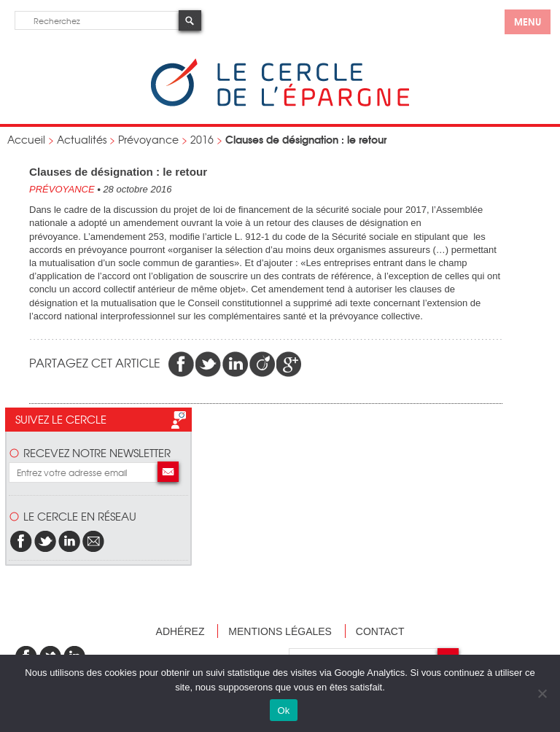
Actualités (82, 139)
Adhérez (180, 631)
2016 (202, 139)
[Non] (542, 693)
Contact (380, 631)
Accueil (26, 139)
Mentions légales (280, 631)
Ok (283, 710)
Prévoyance (148, 139)
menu (528, 21)
